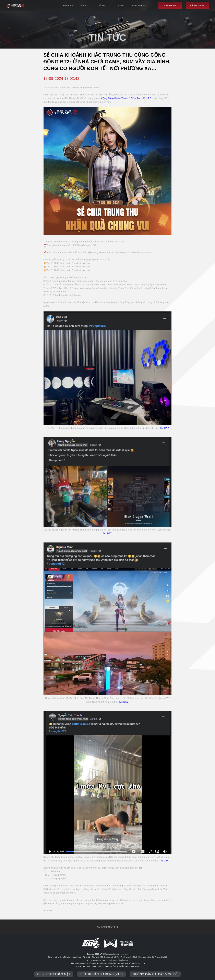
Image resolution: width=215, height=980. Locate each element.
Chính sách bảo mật (54, 974)
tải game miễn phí (107, 927)
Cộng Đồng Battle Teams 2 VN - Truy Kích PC (126, 98)
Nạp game (170, 5)
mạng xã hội (139, 6)
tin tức (84, 6)
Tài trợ (120, 6)
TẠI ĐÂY (164, 428)
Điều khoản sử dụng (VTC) (101, 974)
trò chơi (68, 6)
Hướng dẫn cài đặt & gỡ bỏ (155, 974)
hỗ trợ (102, 6)
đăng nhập (198, 5)
